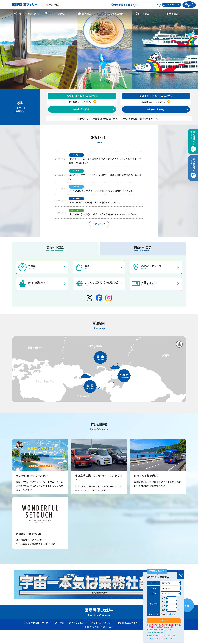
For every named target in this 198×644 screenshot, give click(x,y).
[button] (95, 86)
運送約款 (60, 623)
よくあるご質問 (113, 14)
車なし (174, 614)
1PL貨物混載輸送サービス (37, 623)
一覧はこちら (99, 224)
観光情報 (85, 14)
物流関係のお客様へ (128, 623)
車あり (166, 614)
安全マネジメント (77, 623)
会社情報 (172, 14)
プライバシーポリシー (102, 623)
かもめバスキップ (155, 638)
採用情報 (143, 14)
